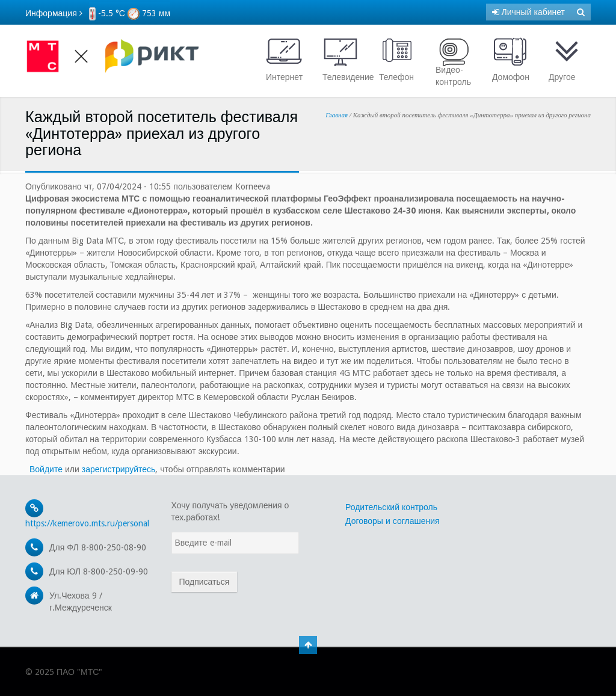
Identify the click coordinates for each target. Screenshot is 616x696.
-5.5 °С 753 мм (130, 13)
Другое (567, 59)
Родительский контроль (391, 507)
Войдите (46, 469)
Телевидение (343, 59)
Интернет (284, 59)
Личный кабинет (528, 12)
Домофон (511, 59)
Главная (337, 115)
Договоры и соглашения (393, 521)
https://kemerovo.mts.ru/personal (87, 523)
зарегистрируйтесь (119, 469)
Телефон (397, 59)
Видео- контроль (454, 62)
